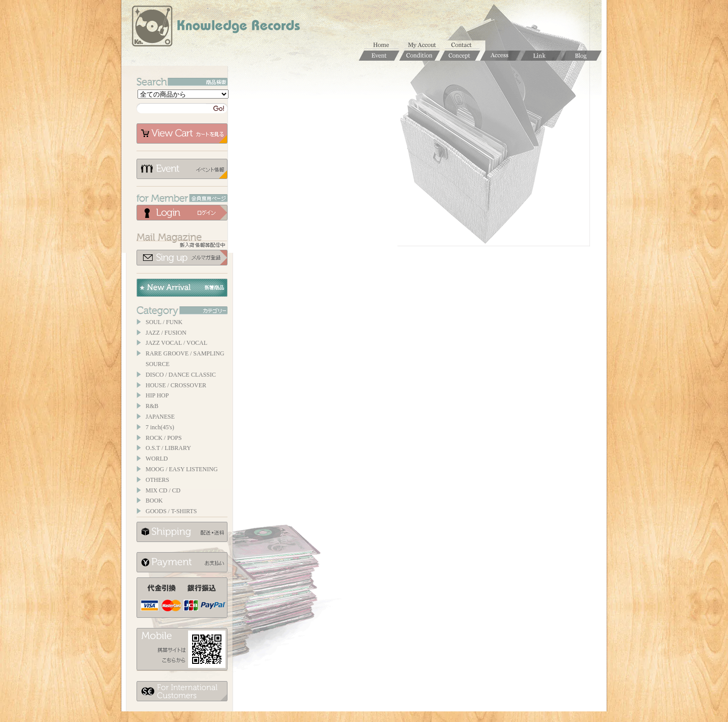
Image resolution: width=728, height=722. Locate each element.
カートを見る (182, 133)
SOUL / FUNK (164, 322)
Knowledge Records (215, 28)
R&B (152, 406)
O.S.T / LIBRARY (168, 448)
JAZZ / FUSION (166, 333)
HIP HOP (157, 395)
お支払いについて (182, 562)
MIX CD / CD (163, 490)
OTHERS (157, 480)
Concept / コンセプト (460, 56)
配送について (182, 532)
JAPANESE (160, 417)
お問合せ (465, 46)
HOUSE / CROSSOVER (176, 385)
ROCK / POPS (164, 438)
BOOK (154, 501)
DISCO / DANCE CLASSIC (181, 375)
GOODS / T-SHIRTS (171, 511)
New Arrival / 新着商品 (182, 288)
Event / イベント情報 (379, 56)
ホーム (384, 46)
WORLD (157, 459)
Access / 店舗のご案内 (500, 56)
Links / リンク (541, 56)
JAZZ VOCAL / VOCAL (176, 343)
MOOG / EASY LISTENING (182, 469)
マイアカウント (425, 46)
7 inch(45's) (160, 427)
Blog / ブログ (581, 56)
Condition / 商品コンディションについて (420, 56)
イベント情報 (182, 169)
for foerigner (182, 691)
